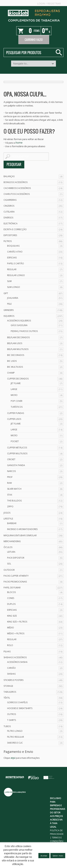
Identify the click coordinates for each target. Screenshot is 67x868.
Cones (11, 598)
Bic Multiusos (15, 367)
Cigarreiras (10, 200)
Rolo (10, 645)
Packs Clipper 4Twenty (16, 576)
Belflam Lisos (15, 343)
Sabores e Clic (15, 743)
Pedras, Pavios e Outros (24, 331)
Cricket (11, 459)
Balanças (9, 176)
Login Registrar (49, 3)
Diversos (8, 218)
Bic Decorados (16, 355)
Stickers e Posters (13, 680)
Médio (11, 628)
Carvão (11, 668)
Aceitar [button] (44, 856)
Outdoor (9, 570)
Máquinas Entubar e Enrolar (20, 535)
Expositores (10, 235)
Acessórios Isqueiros (19, 321)
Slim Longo (14, 287)
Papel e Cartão (16, 263)
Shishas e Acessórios (15, 657)
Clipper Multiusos (17, 453)
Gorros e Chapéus (17, 702)
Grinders (9, 310)
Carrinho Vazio (34, 40)
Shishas (11, 674)
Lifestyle (8, 519)
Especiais (12, 258)
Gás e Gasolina (19, 325)
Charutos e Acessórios (17, 194)
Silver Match (14, 489)
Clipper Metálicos (17, 448)
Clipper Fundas (16, 413)
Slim (9, 281)
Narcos (11, 471)
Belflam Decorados (18, 337)
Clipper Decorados (18, 379)
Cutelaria (9, 212)
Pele (9, 304)
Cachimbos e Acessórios (17, 188)
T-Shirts (12, 720)
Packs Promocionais (15, 582)
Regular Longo (16, 275)
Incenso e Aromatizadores (22, 529)
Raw (9, 483)
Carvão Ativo (15, 252)
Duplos (11, 604)
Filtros (8, 241)
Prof (10, 477)
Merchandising (12, 541)
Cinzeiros (9, 206)
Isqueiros (9, 316)
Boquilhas (13, 246)
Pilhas (7, 651)
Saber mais (58, 856)
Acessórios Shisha (17, 662)
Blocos (11, 592)
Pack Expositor (16, 558)
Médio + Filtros (16, 633)
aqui (13, 758)
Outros (12, 714)
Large (14, 389)
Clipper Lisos (14, 419)
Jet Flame (16, 383)
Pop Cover (17, 401)
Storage (8, 686)
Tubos (7, 726)
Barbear (12, 523)
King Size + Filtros (17, 622)
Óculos (8, 547)
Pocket (15, 441)
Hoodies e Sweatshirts (20, 708)
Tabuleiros (10, 692)
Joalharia (13, 298)
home (19, 143)
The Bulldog (14, 501)
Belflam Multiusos (18, 349)
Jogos (7, 513)
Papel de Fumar (12, 588)
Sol (9, 564)
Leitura (11, 552)
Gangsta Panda (16, 465)
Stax (10, 495)
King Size (12, 616)
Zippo (10, 506)
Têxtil (7, 698)
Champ (11, 373)
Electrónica (11, 223)
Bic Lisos (12, 361)
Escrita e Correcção (15, 229)
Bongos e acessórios (16, 182)
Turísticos (17, 407)
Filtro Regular (16, 737)
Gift (6, 293)
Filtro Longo (15, 731)
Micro (14, 395)
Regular (12, 269)
